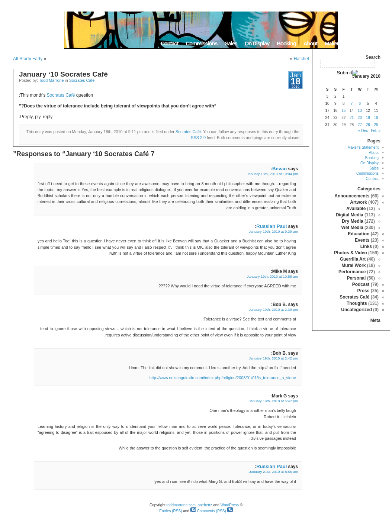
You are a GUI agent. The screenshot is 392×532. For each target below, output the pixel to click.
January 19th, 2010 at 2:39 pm (273, 309)
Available (356, 209)
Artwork (358, 202)
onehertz (205, 505)
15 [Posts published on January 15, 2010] (343, 111)
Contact (169, 43)
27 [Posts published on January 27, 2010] (360, 125)
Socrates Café (82, 80)
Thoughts (357, 303)
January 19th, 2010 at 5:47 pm (273, 401)
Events (362, 240)
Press (364, 291)
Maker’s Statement (346, 43)
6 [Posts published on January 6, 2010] (360, 104)
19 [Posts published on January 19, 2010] (368, 118)
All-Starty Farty (28, 59)
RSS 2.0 (198, 138)
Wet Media (352, 228)
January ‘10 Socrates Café (63, 74)
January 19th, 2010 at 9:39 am (273, 231)
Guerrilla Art (353, 259)
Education (359, 234)
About (310, 43)
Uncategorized (356, 310)
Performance (352, 272)
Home (381, 43)
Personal (356, 278)
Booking (286, 43)
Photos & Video (350, 253)
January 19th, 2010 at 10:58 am (272, 276)
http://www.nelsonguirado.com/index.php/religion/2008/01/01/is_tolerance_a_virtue (223, 378)
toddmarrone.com (181, 505)
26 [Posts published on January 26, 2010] (368, 125)
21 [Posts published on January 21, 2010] (352, 118)
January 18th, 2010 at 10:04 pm (272, 174)
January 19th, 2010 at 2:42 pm (273, 358)
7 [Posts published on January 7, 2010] (352, 104)
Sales (231, 43)
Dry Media (352, 221)
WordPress (230, 505)
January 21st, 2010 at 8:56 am (274, 472)
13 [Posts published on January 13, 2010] (360, 111)
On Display (257, 43)
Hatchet (301, 59)
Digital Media (350, 215)
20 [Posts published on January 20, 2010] (360, 118)
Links (366, 246)
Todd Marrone (52, 80)
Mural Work (354, 265)
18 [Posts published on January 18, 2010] (376, 118)
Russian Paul (271, 226)
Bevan (279, 169)
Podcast (361, 284)
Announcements (352, 196)
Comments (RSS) (208, 511)
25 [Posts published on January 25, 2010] (376, 125)
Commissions (201, 43)
